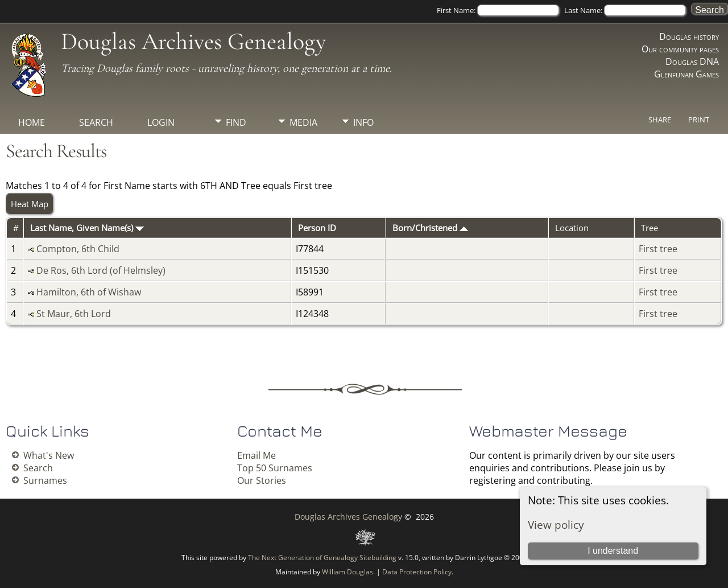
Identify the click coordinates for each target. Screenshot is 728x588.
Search (96, 122)
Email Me (257, 455)
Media (303, 122)
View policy (556, 525)
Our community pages (680, 49)
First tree (658, 249)
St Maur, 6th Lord (74, 314)
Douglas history (689, 36)
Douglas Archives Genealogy (193, 41)
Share (660, 120)
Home (32, 122)
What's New (49, 455)
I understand (613, 551)
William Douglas (348, 572)
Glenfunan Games (686, 74)
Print (699, 120)
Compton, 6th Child (78, 249)
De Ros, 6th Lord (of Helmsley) (101, 270)
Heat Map (30, 204)
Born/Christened (430, 228)
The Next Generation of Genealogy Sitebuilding (322, 558)
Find (236, 122)
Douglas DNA (692, 61)
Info (363, 122)
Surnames (45, 480)
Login (161, 122)
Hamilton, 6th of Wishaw (89, 292)
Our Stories (262, 480)
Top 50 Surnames (275, 468)
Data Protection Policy (417, 572)
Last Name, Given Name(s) (87, 228)
